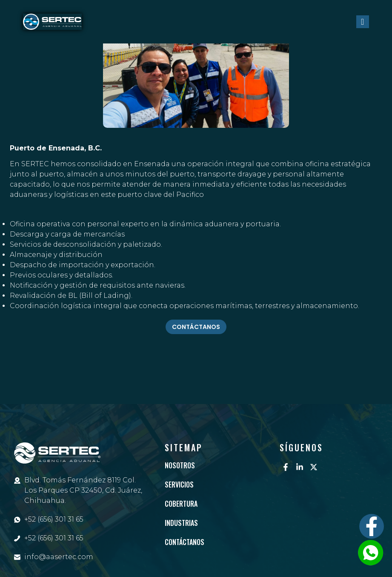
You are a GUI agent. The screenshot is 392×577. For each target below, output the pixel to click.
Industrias (181, 523)
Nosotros (180, 465)
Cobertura (181, 504)
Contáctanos (185, 542)
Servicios (179, 485)
